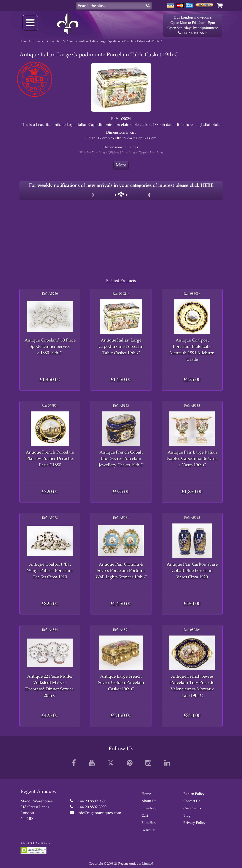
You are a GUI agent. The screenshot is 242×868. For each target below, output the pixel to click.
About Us (149, 801)
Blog (187, 815)
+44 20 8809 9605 (193, 33)
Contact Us (192, 801)
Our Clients (192, 808)
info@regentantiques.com (99, 813)
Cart (145, 815)
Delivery (148, 830)
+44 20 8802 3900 (92, 807)
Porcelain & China (62, 41)
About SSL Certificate (35, 843)
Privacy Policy (195, 823)
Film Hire (149, 823)
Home (23, 41)
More (121, 165)
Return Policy (194, 794)
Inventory (39, 41)
